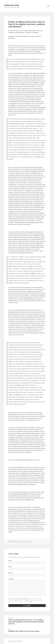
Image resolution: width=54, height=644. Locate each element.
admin (21, 542)
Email (10, 567)
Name (10, 561)
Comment (11, 579)
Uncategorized (28, 542)
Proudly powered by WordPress (15, 641)
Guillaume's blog (11, 5)
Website (11, 573)
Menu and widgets (48, 8)
